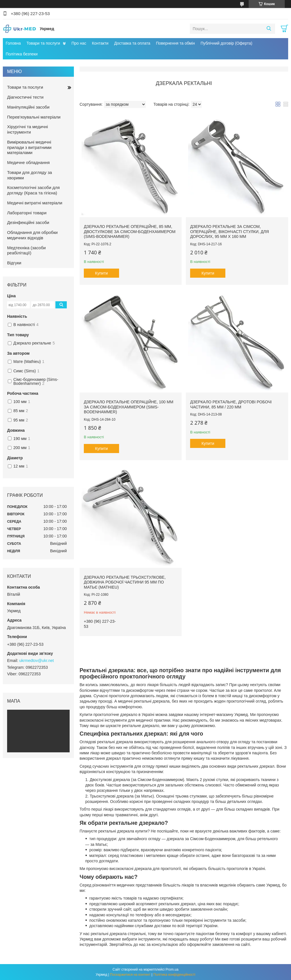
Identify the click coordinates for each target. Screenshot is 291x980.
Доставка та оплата (132, 43)
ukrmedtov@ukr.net (37, 661)
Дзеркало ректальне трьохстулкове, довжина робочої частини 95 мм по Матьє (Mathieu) (125, 582)
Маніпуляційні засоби (28, 107)
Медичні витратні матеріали (35, 203)
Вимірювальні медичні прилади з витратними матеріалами (29, 147)
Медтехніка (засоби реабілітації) (26, 250)
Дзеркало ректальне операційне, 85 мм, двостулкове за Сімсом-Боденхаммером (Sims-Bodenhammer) (130, 231)
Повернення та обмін (175, 43)
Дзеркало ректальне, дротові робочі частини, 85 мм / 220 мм (231, 404)
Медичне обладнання (28, 162)
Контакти (100, 43)
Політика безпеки (22, 54)
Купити (102, 273)
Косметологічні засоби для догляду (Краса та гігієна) (33, 190)
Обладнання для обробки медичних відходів (32, 235)
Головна (13, 43)
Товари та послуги (43, 43)
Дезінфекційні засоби (28, 222)
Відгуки (14, 263)
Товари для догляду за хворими (30, 175)
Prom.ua (172, 969)
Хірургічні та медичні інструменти (28, 129)
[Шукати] (269, 29)
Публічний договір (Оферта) (226, 43)
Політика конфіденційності (174, 975)
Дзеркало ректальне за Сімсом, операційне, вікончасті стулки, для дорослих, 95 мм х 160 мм (229, 231)
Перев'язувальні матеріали (34, 117)
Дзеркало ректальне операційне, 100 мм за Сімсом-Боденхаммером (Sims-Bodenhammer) (129, 407)
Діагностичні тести (25, 97)
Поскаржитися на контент (130, 975)
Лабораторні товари (27, 213)
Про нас (79, 43)
